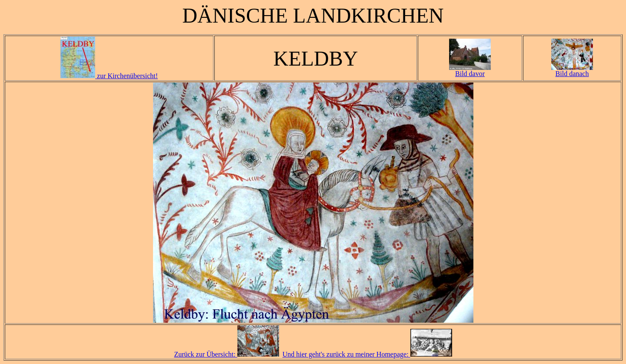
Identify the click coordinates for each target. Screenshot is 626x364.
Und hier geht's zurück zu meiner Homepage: (367, 354)
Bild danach (572, 71)
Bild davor (470, 71)
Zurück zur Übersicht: (226, 354)
